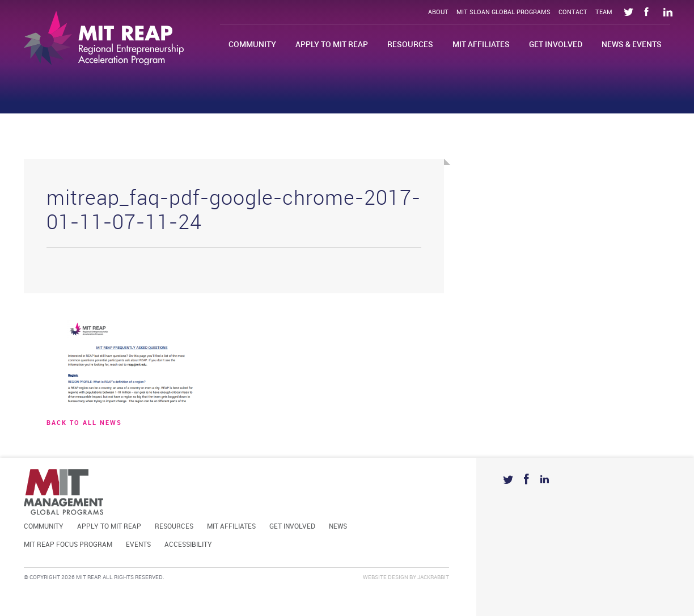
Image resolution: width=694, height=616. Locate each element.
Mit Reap (104, 38)
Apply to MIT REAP (332, 45)
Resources (410, 45)
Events (138, 545)
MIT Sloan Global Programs (503, 12)
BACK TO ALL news (84, 423)
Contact (573, 12)
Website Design (386, 577)
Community (252, 45)
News (338, 527)
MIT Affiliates (481, 45)
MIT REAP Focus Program (68, 545)
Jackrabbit (433, 577)
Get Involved (556, 45)
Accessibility (188, 545)
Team (604, 12)
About (438, 12)
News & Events (632, 45)
